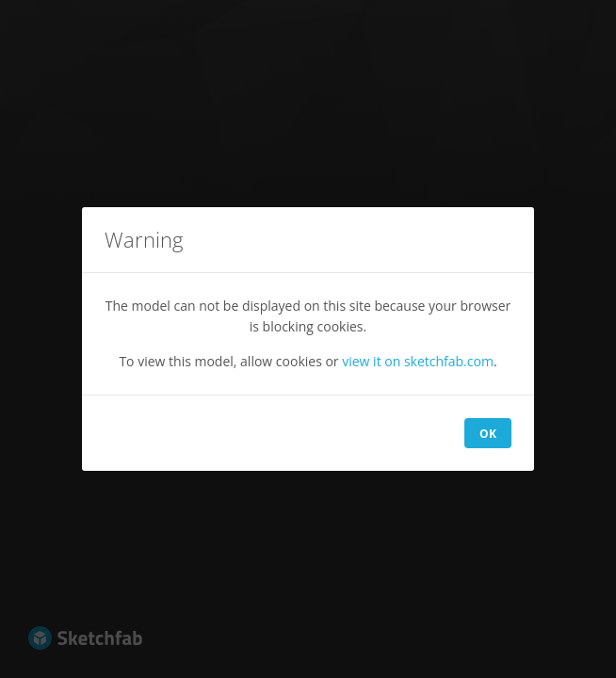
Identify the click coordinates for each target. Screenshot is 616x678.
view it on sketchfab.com (418, 361)
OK (488, 434)
